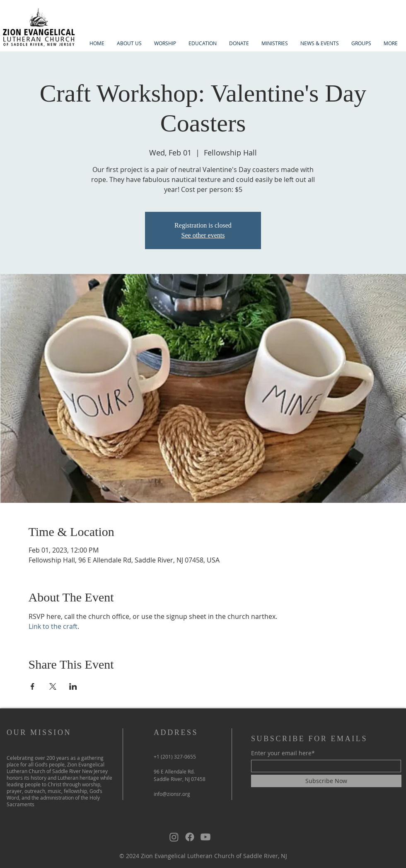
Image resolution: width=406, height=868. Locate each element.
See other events (203, 235)
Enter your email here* (283, 753)
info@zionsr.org (172, 794)
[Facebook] (190, 837)
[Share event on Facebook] (33, 686)
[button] (129, 43)
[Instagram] (174, 837)
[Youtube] (205, 837)
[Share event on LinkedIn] (73, 686)
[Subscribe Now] (326, 781)
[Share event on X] (53, 686)
